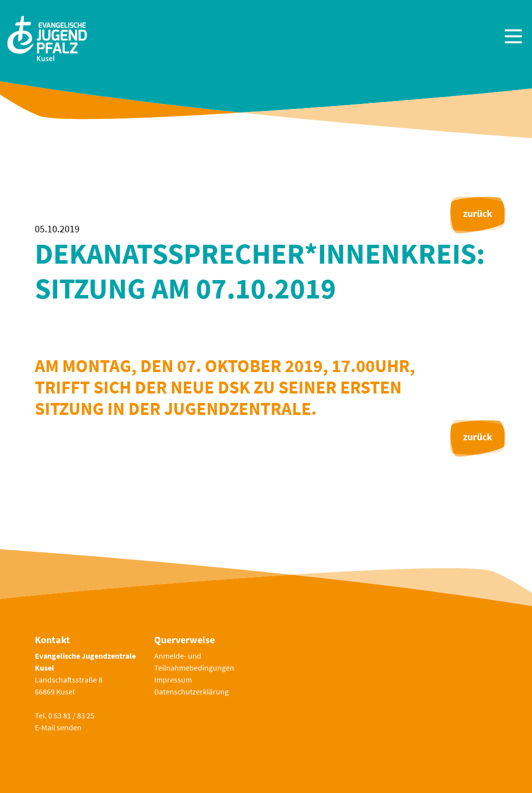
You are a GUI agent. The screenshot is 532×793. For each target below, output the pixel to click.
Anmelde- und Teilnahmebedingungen (194, 662)
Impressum (173, 680)
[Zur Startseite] (47, 38)
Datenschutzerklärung (191, 692)
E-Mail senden (58, 727)
